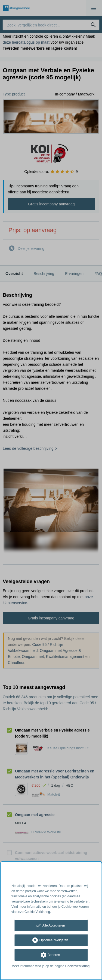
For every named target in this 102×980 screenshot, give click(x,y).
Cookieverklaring (77, 966)
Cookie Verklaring (37, 912)
